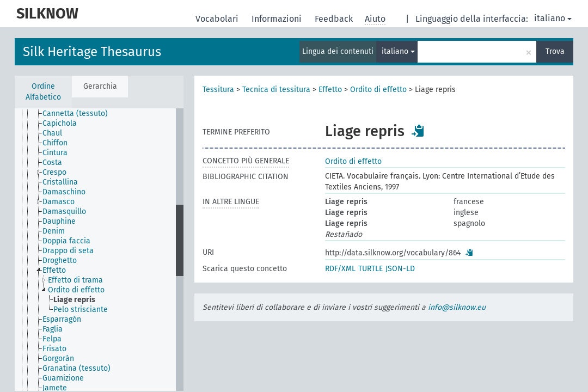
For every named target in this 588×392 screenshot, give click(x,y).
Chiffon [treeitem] (55, 143)
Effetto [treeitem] (54, 270)
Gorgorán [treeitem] (58, 359)
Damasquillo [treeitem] (64, 212)
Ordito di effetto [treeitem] (76, 290)
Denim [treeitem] (54, 231)
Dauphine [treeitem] (59, 221)
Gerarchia (100, 86)
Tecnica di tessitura (276, 90)
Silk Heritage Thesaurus (92, 52)
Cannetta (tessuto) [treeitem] (75, 114)
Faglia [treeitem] (53, 329)
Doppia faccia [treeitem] (66, 241)
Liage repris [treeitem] (74, 300)
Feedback (335, 19)
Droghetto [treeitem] (60, 261)
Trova (555, 51)
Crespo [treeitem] (54, 172)
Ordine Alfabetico (43, 92)
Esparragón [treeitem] (62, 319)
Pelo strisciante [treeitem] (81, 310)
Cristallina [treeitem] (60, 182)
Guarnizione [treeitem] (63, 378)
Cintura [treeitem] (55, 153)
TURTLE (370, 269)
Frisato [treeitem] (54, 349)
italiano (553, 18)
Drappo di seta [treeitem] (68, 251)
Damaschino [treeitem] (64, 192)
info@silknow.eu (457, 307)
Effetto (330, 90)
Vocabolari (218, 19)
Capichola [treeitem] (60, 123)
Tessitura (218, 90)
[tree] (99, 250)
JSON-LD (400, 269)
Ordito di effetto (378, 90)
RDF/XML (340, 269)
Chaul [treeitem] (52, 133)
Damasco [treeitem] (59, 202)
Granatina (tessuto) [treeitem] (76, 368)
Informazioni (278, 19)
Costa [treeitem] (52, 163)
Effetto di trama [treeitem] (75, 280)
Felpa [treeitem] (52, 339)
